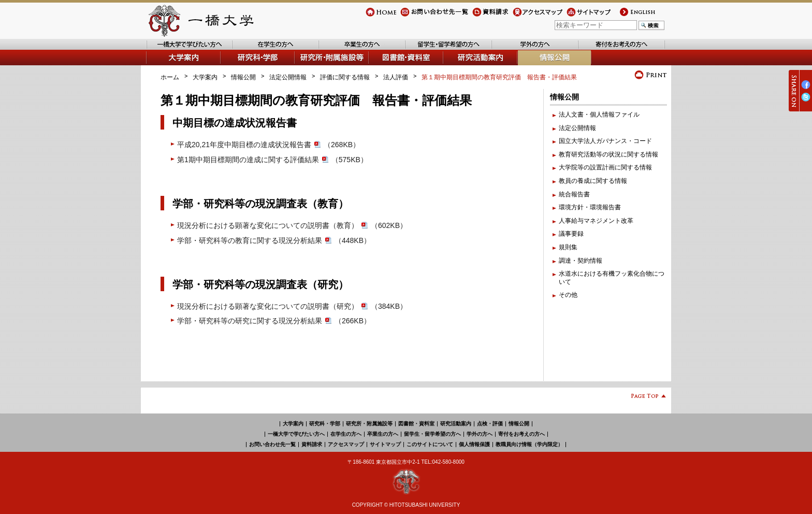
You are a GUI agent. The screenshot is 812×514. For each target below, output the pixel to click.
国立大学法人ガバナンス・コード (605, 141)
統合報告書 (574, 194)
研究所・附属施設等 (369, 424)
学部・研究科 (240, 65)
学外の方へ (508, 49)
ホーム (170, 77)
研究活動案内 (462, 65)
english (628, 16)
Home (374, 16)
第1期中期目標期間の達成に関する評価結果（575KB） (272, 160)
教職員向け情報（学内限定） (529, 444)
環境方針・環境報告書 (590, 207)
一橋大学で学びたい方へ (180, 49)
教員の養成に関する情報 (593, 181)
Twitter (806, 101)
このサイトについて (430, 444)
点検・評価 (490, 424)
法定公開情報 (288, 77)
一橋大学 (200, 21)
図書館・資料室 (391, 65)
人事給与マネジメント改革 (596, 221)
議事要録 (571, 234)
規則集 (568, 247)
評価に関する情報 (345, 77)
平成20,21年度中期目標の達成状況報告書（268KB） (269, 145)
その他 (568, 295)
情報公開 (530, 65)
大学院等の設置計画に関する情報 (605, 167)
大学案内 (158, 65)
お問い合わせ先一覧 (428, 16)
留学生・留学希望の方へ (440, 49)
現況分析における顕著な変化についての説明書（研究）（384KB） (292, 306)
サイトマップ (585, 16)
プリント (651, 75)
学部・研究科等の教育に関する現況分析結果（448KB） (274, 240)
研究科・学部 (325, 424)
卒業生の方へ (338, 49)
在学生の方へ (251, 49)
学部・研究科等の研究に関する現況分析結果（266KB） (274, 321)
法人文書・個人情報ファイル (599, 115)
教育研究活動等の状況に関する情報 (608, 154)
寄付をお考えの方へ (606, 49)
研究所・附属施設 (320, 65)
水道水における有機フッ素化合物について (612, 278)
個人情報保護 (474, 444)
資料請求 (485, 16)
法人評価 (396, 77)
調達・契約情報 (581, 261)
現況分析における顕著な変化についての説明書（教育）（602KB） (292, 225)
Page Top (644, 398)
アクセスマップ (534, 16)
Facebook (806, 89)
